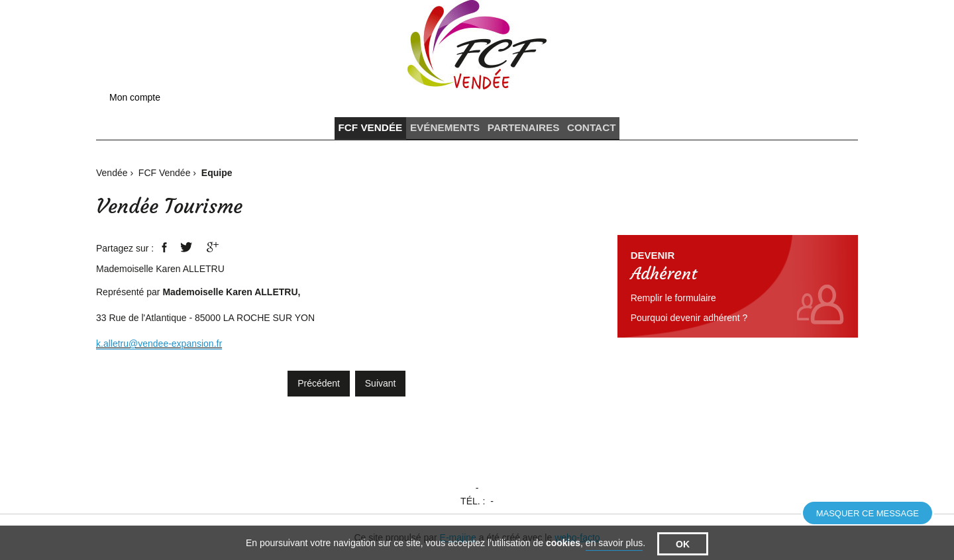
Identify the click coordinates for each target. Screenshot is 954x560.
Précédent (319, 389)
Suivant (381, 389)
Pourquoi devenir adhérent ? (689, 324)
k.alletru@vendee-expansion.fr (159, 350)
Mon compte (135, 97)
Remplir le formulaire (673, 304)
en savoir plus (614, 551)
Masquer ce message (868, 513)
